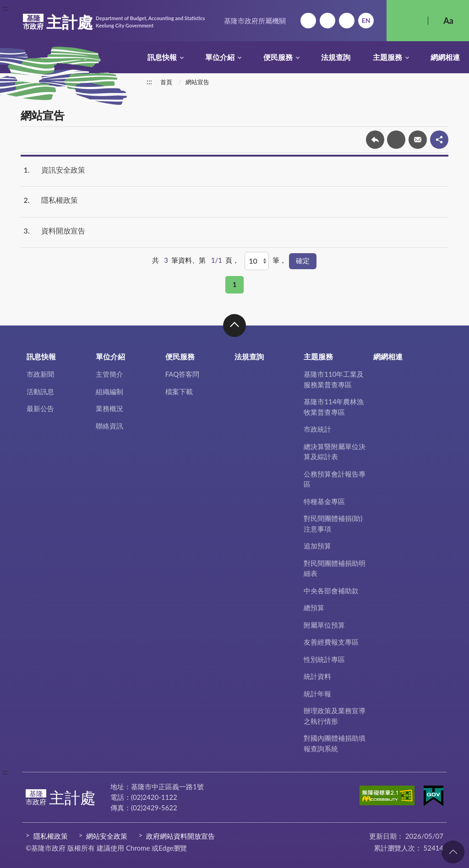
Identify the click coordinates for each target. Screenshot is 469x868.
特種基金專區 (324, 501)
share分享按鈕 (439, 140)
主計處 (114, 22)
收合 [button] (234, 325)
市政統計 (317, 429)
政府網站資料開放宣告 (180, 836)
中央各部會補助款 (331, 591)
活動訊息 (40, 391)
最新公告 (40, 408)
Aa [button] (448, 21)
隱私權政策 (60, 200)
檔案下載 (179, 391)
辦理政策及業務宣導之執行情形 (335, 716)
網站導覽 (327, 21)
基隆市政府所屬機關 (255, 21)
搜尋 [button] (407, 21)
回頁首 (453, 852)
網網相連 (445, 57)
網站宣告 (197, 82)
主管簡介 (109, 374)
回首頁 (308, 21)
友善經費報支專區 (331, 642)
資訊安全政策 (63, 170)
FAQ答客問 (183, 374)
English (366, 21)
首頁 (166, 82)
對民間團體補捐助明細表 (335, 568)
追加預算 (317, 546)
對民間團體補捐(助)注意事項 (333, 524)
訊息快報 (162, 57)
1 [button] (235, 284)
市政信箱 (347, 21)
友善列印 (396, 140)
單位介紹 (220, 57)
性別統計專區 (324, 659)
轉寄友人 (418, 140)
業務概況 (109, 408)
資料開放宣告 (63, 231)
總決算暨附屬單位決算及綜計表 (335, 452)
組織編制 (109, 391)
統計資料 (317, 676)
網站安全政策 (107, 836)
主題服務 (387, 57)
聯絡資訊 (109, 426)
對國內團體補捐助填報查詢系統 (335, 743)
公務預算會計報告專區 (335, 479)
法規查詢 (336, 57)
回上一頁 (375, 140)
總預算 (314, 608)
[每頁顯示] (257, 261)
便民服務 (278, 57)
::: (5, 8)
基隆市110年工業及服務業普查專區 (334, 379)
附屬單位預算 (324, 625)
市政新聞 (40, 374)
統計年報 (317, 694)
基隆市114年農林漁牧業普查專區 (334, 407)
